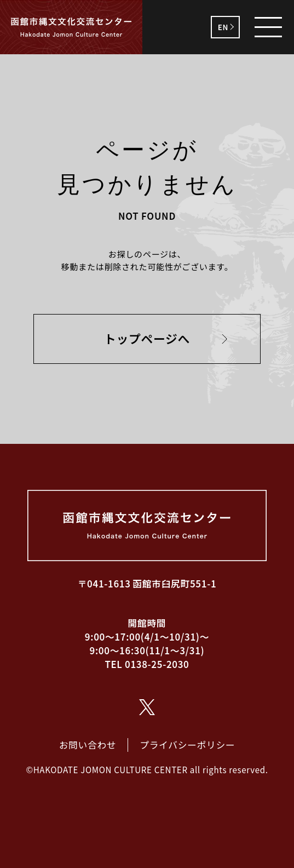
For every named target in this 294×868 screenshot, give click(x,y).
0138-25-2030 (157, 664)
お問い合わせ (88, 745)
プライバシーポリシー (187, 745)
